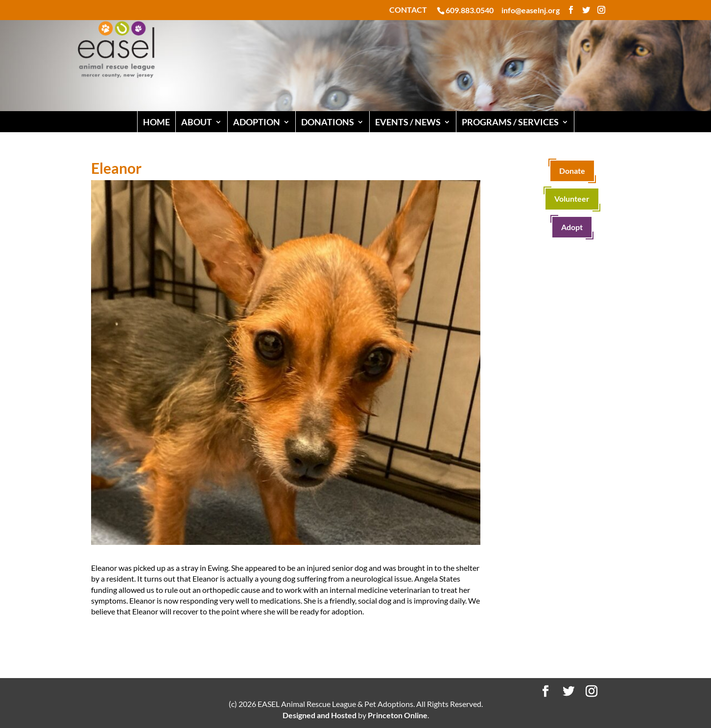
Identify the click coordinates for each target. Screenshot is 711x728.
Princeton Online (398, 715)
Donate (572, 171)
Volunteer (572, 199)
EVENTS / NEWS (408, 122)
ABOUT (197, 122)
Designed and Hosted (320, 715)
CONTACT (408, 10)
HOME (156, 122)
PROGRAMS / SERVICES (510, 122)
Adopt (572, 227)
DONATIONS (328, 122)
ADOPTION (257, 122)
